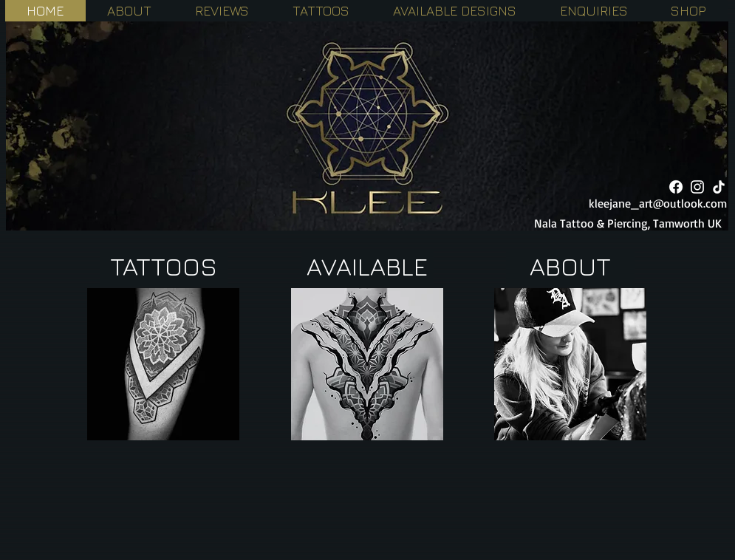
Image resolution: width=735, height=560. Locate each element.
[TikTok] (719, 187)
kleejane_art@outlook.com (658, 203)
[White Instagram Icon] (697, 187)
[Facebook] (676, 187)
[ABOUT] (570, 266)
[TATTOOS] (164, 266)
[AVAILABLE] (367, 266)
